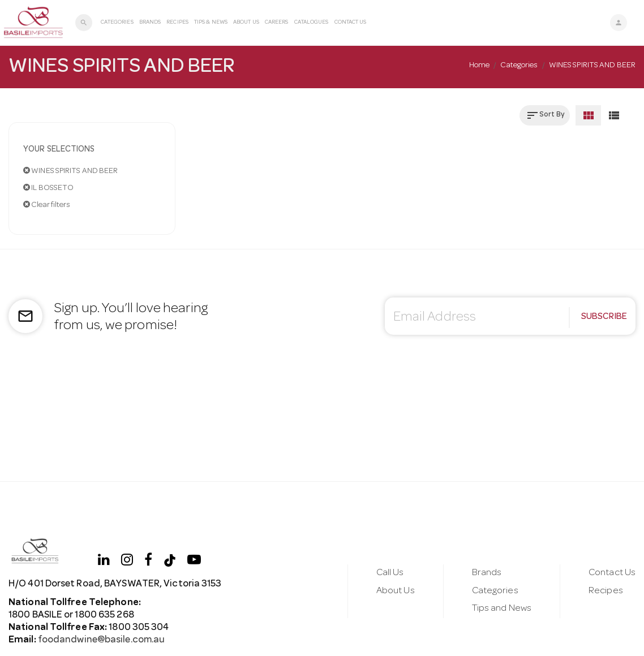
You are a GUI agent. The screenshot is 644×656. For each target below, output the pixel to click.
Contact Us (351, 23)
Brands (150, 23)
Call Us (390, 573)
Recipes (177, 23)
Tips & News (211, 23)
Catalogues (312, 23)
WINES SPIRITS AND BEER (70, 171)
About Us (246, 23)
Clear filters (47, 205)
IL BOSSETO (48, 188)
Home (479, 66)
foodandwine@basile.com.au (101, 640)
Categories (117, 23)
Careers (277, 23)
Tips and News (502, 609)
